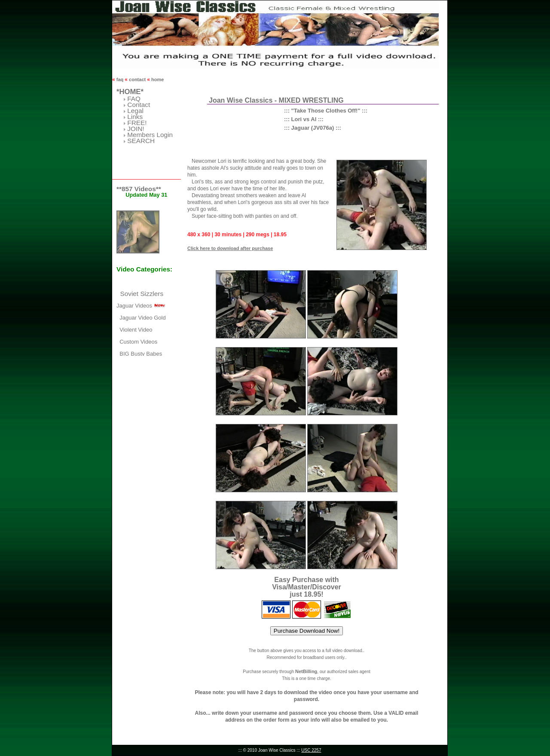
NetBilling (306, 671)
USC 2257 (311, 750)
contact (137, 79)
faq (120, 79)
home (157, 79)
